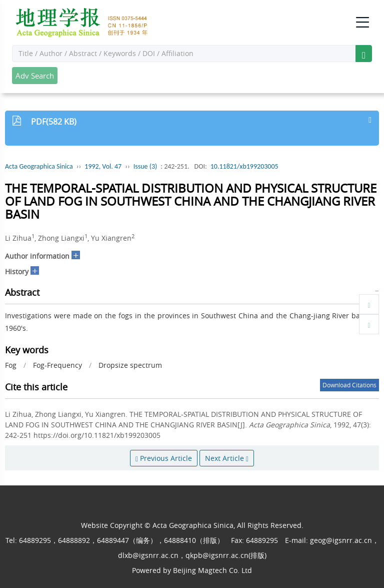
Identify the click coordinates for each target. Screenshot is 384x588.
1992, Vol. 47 (103, 166)
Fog (11, 365)
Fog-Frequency (57, 365)
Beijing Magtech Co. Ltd (212, 570)
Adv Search (35, 76)
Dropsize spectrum (130, 365)
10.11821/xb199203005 (244, 166)
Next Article (227, 458)
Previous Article (164, 458)
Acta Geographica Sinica (39, 166)
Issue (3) (145, 166)
